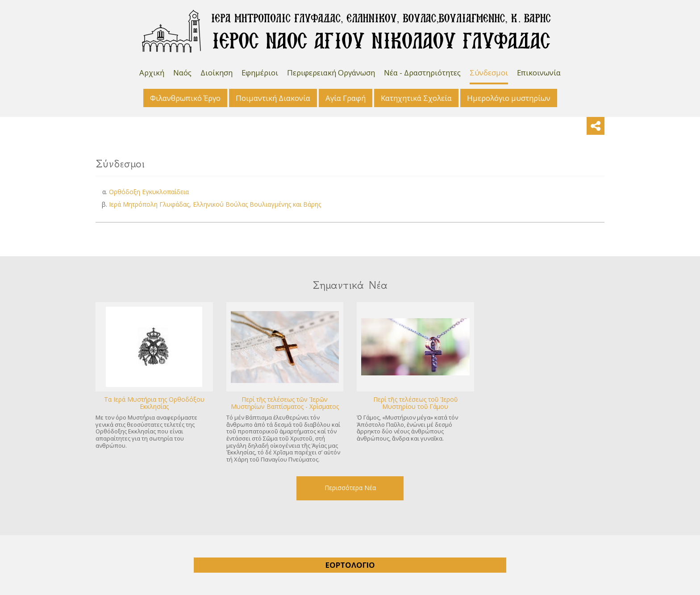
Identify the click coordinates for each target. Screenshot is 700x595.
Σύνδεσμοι (489, 73)
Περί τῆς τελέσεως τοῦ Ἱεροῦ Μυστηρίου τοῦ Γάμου (415, 403)
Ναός (182, 73)
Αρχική (152, 73)
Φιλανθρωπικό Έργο (185, 98)
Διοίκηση (217, 73)
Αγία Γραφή (346, 98)
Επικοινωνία (539, 73)
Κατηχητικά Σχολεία (416, 98)
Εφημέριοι (260, 73)
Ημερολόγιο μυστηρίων (509, 98)
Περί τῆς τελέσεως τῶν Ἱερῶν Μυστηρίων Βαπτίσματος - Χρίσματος (285, 403)
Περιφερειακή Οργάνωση (331, 73)
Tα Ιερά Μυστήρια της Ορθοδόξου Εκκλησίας (154, 403)
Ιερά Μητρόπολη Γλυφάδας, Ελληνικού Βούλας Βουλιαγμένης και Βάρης (215, 204)
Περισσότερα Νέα (350, 488)
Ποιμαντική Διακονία (273, 98)
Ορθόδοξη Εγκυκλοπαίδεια (149, 192)
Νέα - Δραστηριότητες (422, 73)
